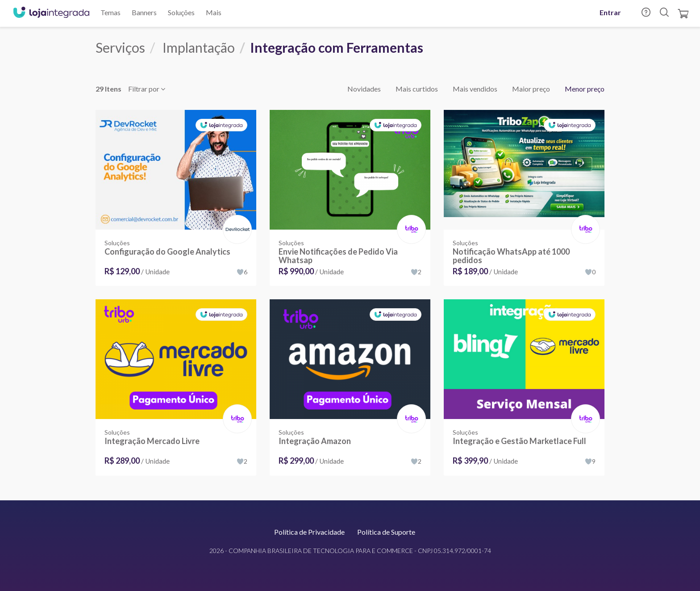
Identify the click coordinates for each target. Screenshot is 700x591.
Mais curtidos (417, 89)
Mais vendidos (475, 89)
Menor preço (585, 89)
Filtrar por (147, 89)
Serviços (120, 47)
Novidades (364, 89)
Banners (144, 12)
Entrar (610, 12)
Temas (110, 12)
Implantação (199, 47)
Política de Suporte (386, 532)
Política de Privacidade (309, 532)
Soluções (181, 12)
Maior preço (531, 89)
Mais (214, 12)
